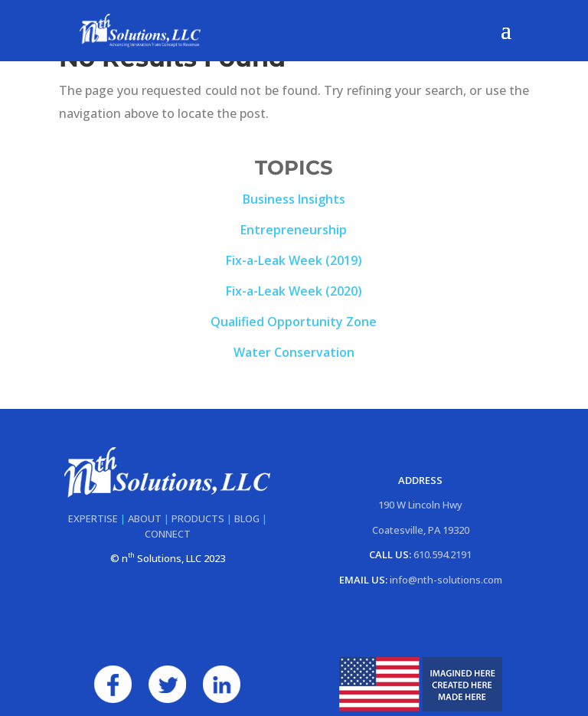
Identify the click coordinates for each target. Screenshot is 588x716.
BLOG (247, 518)
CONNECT (168, 534)
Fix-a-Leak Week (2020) (294, 291)
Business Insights (294, 199)
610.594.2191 (443, 554)
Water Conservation (294, 352)
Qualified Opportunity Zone (294, 322)
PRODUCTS (198, 518)
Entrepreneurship (294, 230)
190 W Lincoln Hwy (420, 505)
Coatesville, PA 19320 (421, 530)
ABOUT (145, 518)
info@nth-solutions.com (446, 580)
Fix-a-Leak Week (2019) (294, 260)
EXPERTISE (93, 518)
